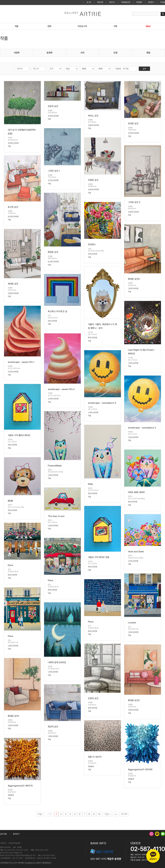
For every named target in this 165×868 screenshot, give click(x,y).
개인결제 (139, 2)
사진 (82, 53)
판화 (49, 26)
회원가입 (100, 2)
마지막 (124, 814)
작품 (17, 26)
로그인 (89, 2)
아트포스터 (82, 26)
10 (99, 814)
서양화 (17, 53)
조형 (115, 53)
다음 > (108, 814)
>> (116, 814)
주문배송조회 (126, 2)
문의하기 (151, 2)
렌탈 (148, 53)
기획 (115, 26)
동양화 (50, 53)
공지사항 (3, 834)
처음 (40, 814)
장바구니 (112, 2)
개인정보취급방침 (14, 843)
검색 (144, 69)
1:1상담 (163, 2)
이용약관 (3, 843)
